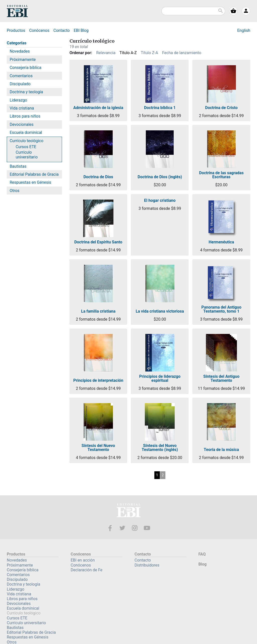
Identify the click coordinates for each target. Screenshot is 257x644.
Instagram (135, 528)
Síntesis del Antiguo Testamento (221, 379)
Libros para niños (25, 116)
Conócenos (39, 30)
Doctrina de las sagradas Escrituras (221, 175)
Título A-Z (128, 53)
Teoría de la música (221, 450)
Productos (16, 30)
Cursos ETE (26, 147)
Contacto (62, 30)
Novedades (20, 51)
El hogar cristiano (160, 201)
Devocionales (21, 124)
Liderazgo (18, 100)
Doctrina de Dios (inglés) (160, 177)
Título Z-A (149, 53)
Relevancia (106, 53)
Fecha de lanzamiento (182, 53)
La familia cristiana (98, 311)
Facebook (110, 528)
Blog (81, 30)
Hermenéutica (221, 242)
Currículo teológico (26, 141)
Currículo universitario (27, 155)
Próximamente (23, 60)
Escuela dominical (26, 132)
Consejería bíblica (25, 68)
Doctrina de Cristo (221, 108)
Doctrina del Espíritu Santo (98, 242)
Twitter (122, 528)
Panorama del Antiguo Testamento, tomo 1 (221, 309)
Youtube (147, 528)
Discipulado (20, 84)
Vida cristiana (22, 108)
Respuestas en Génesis (30, 182)
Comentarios (21, 76)
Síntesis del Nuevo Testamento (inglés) (160, 448)
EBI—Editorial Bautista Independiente (129, 511)
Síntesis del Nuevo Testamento (98, 448)
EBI (17, 11)
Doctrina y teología (26, 92)
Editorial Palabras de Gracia (34, 174)
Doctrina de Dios (98, 177)
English (244, 30)
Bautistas (18, 166)
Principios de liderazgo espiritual (160, 379)
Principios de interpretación (98, 381)
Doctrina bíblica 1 (160, 108)
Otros (14, 191)
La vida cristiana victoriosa (160, 311)
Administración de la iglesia (98, 108)
